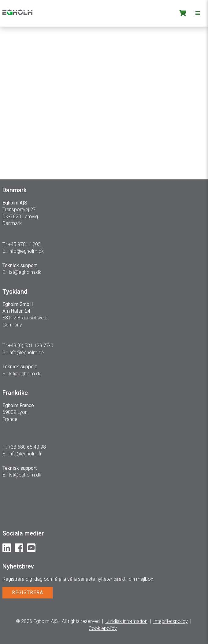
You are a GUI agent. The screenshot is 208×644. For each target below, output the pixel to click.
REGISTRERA (28, 592)
